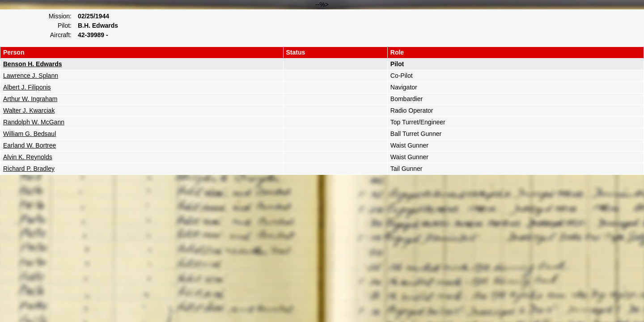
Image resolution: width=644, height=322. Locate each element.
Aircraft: (61, 35)
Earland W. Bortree (30, 145)
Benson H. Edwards (32, 64)
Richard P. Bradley (29, 169)
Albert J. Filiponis (27, 87)
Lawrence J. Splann (31, 76)
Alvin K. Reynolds (28, 157)
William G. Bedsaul (30, 134)
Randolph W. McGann (34, 122)
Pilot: (65, 25)
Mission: (60, 16)
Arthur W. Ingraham (30, 99)
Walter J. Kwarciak (29, 110)
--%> (322, 88)
